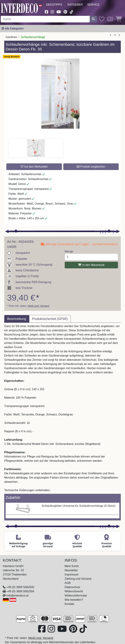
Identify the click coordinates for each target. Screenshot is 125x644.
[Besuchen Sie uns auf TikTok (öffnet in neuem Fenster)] (72, 11)
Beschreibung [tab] (17, 319)
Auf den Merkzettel (34, 167)
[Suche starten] (93, 19)
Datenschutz (73, 587)
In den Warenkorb (91, 265)
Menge (69, 251)
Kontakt (69, 604)
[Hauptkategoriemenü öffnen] (13, 29)
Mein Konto (72, 566)
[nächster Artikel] (119, 35)
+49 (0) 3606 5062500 (20, 587)
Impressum (72, 574)
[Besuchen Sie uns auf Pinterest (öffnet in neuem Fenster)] (65, 11)
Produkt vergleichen (91, 167)
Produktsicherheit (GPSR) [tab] (50, 319)
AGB (68, 583)
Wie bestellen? (74, 600)
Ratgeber (75, 5)
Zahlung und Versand (78, 579)
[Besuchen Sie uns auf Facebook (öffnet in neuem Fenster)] (46, 11)
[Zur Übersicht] (115, 35)
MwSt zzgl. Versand (38, 306)
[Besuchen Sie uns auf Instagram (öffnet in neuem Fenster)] (52, 11)
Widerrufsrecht (74, 591)
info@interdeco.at (17, 596)
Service (93, 5)
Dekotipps (54, 5)
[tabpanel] (62, 408)
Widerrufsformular (76, 596)
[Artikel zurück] (111, 35)
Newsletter (71, 570)
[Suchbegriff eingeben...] (45, 19)
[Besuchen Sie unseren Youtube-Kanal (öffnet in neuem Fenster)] (59, 11)
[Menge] (91, 257)
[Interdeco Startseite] (20, 8)
